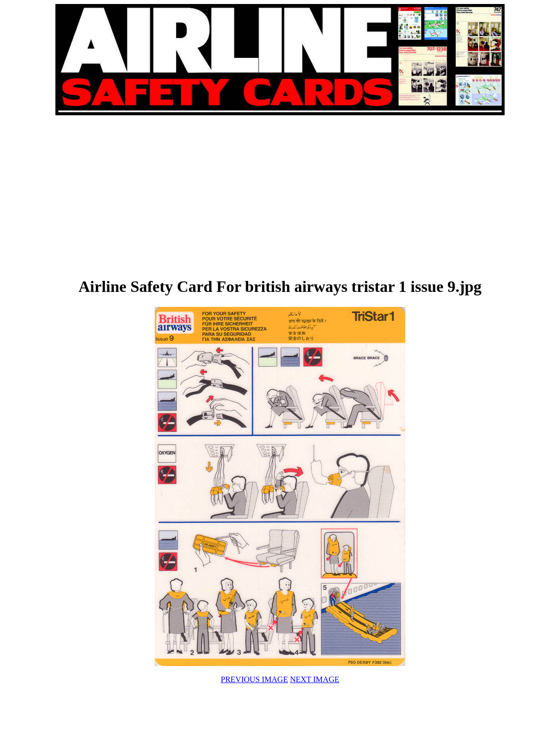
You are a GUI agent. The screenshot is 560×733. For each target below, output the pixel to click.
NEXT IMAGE (315, 679)
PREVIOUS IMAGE (254, 679)
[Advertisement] (168, 196)
